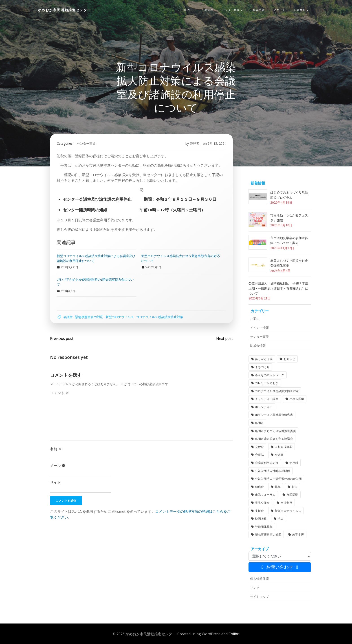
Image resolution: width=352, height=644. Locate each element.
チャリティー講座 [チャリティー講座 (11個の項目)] (267, 399)
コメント (59, 393)
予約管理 (207, 10)
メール (58, 465)
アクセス (279, 10)
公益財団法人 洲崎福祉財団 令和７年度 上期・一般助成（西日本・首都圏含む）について (280, 288)
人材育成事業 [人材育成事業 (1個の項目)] (284, 447)
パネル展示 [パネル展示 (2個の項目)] (297, 399)
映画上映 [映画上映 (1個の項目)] (261, 519)
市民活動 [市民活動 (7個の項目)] (292, 495)
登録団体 (259, 10)
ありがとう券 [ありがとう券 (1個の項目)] (264, 359)
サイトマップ (260, 597)
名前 (56, 449)
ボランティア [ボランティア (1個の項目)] (264, 407)
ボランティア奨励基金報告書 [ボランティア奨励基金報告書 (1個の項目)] (274, 415)
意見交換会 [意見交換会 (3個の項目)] (262, 503)
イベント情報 (260, 328)
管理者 (194, 143)
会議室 (68, 317)
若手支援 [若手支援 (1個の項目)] (298, 535)
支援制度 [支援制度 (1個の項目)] (286, 503)
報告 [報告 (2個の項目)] (295, 487)
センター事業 (86, 143)
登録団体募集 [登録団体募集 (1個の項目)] (264, 527)
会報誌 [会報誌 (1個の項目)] (259, 455)
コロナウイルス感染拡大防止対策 (160, 317)
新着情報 (302, 10)
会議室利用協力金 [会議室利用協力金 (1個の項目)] (267, 463)
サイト (55, 482)
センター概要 (233, 10)
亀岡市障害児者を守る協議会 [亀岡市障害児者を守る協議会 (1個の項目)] (274, 439)
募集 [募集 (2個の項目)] (278, 487)
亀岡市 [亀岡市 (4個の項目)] (259, 423)
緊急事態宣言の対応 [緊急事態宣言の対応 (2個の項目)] (268, 535)
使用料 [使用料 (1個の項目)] (294, 463)
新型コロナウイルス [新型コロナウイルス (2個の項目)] (288, 511)
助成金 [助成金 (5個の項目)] (259, 487)
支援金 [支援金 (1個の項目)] (259, 511)
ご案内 (255, 319)
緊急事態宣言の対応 (89, 317)
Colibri (234, 634)
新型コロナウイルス (120, 317)
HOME (188, 10)
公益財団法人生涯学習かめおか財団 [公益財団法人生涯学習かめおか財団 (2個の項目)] (278, 479)
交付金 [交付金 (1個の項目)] (259, 447)
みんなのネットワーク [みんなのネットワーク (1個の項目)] (270, 375)
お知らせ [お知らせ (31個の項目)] (289, 359)
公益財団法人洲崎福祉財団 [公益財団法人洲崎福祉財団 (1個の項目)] (273, 471)
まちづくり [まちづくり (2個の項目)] (262, 367)
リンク (255, 588)
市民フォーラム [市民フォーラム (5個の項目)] (265, 495)
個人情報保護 (260, 579)
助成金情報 (258, 346)
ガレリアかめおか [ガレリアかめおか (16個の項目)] (267, 383)
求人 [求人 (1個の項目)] (281, 519)
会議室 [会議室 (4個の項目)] (279, 455)
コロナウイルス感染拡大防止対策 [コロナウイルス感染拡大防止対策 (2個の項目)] (277, 391)
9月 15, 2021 (217, 143)
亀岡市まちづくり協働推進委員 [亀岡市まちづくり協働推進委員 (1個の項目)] (275, 431)
